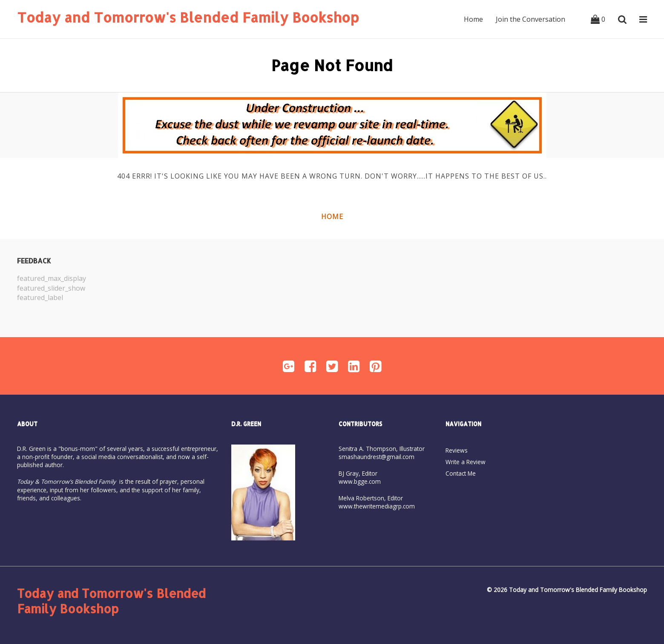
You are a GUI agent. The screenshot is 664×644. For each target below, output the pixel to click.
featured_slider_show (51, 288)
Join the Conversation (530, 19)
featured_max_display (52, 278)
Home (473, 19)
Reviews (457, 450)
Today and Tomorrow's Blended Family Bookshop (188, 17)
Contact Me (461, 473)
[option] (175, 288)
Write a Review (466, 462)
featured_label (40, 297)
